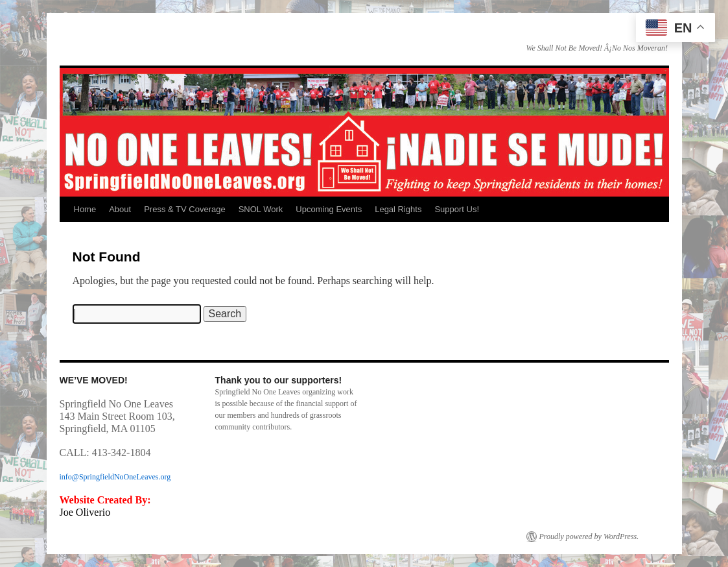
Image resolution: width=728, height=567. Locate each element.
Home (85, 209)
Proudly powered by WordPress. (589, 537)
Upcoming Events (329, 209)
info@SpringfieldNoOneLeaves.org (115, 477)
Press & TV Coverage (184, 209)
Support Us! (457, 209)
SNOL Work (261, 209)
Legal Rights (398, 209)
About (120, 209)
